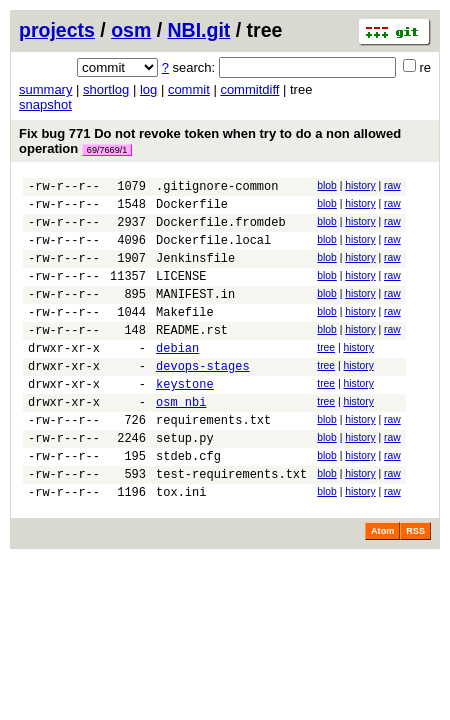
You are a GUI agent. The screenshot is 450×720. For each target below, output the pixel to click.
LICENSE (181, 293)
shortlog (106, 89)
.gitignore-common (217, 188)
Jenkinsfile (195, 272)
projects (57, 30)
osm (131, 30)
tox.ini (181, 545)
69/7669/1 (107, 150)
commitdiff (249, 89)
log (148, 89)
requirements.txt (213, 461)
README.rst (192, 356)
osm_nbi (181, 440)
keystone (185, 419)
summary (45, 89)
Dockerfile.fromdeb (221, 230)
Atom (382, 585)
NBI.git (199, 30)
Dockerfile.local (213, 251)
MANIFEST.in (195, 314)
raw (392, 185)
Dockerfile (192, 209)
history (360, 185)
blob (327, 185)
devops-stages (203, 398)
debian (177, 377)
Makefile (185, 335)
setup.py (185, 482)
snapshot (45, 104)
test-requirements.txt (231, 524)
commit (189, 89)
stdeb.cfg (188, 503)
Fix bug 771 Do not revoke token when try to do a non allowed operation (210, 141)
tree (326, 374)
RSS (415, 585)
